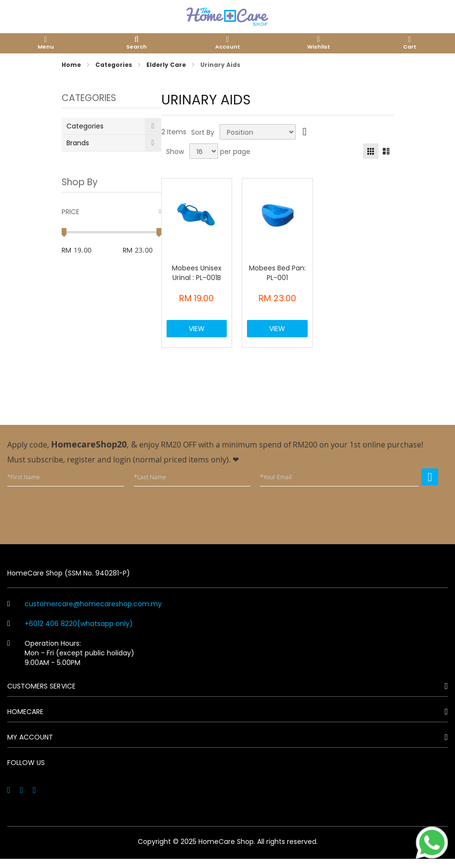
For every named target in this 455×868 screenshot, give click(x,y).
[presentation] (365, 520)
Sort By (203, 132)
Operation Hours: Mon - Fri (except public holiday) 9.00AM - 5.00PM (71, 662)
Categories (114, 65)
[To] (148, 250)
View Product (197, 335)
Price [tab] (71, 212)
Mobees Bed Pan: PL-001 (277, 273)
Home (72, 65)
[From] (93, 250)
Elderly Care (167, 65)
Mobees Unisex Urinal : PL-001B (197, 273)
